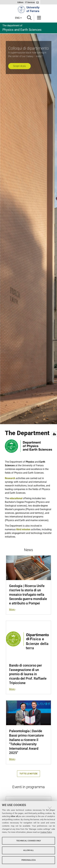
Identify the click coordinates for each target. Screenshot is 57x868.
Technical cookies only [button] (29, 841)
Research (10, 478)
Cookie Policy (46, 832)
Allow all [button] (28, 850)
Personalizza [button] (29, 860)
